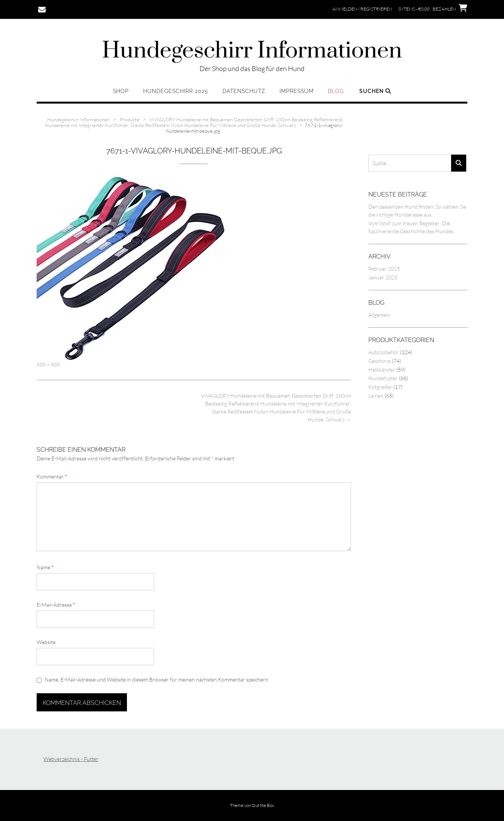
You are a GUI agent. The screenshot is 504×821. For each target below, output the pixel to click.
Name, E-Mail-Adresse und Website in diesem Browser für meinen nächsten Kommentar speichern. (157, 679)
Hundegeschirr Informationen (252, 51)
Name (45, 567)
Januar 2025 (383, 277)
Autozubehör (384, 352)
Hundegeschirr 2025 (176, 91)
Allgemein (379, 315)
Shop (121, 91)
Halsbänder (382, 369)
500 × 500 (48, 364)
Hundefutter (383, 378)
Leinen (376, 396)
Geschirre (380, 361)
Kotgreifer (380, 387)
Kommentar (52, 476)
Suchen (375, 91)
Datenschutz (244, 91)
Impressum (297, 91)
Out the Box (263, 805)
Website (46, 642)
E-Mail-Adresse (56, 605)
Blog (336, 91)
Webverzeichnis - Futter (71, 759)
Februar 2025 (384, 269)
